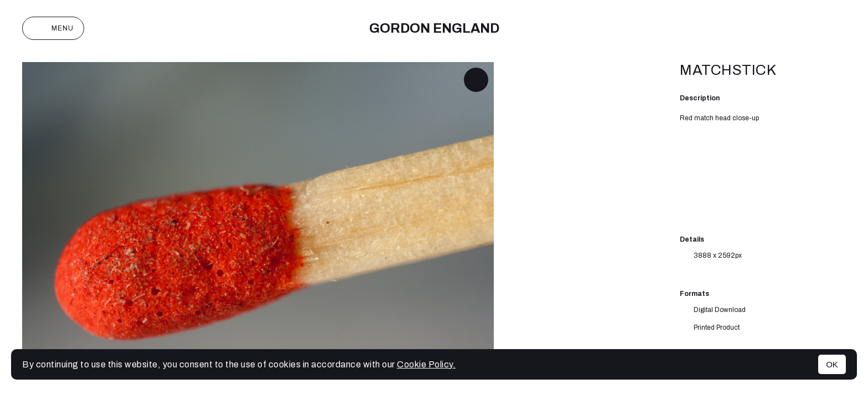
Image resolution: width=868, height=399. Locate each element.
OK (832, 364)
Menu (53, 28)
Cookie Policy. (426, 364)
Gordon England (434, 28)
